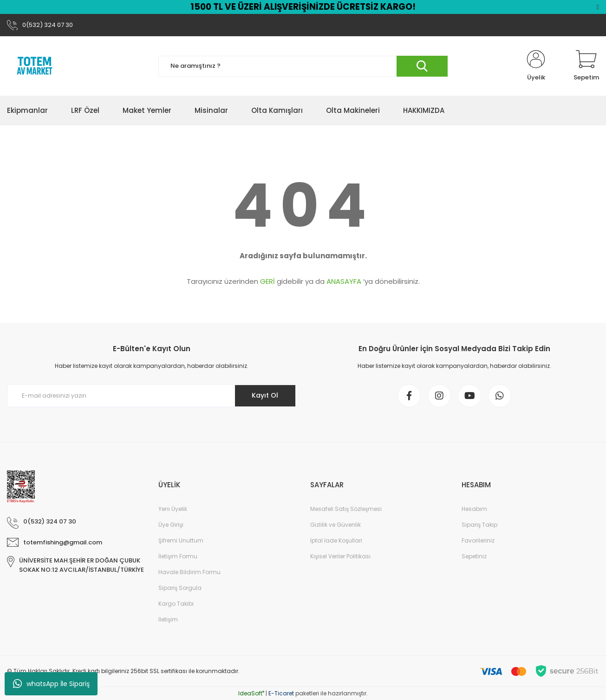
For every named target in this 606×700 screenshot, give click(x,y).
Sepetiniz (474, 556)
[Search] (303, 66)
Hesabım (474, 509)
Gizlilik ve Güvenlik (336, 525)
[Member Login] (536, 66)
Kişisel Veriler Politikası (340, 556)
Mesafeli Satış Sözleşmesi (346, 509)
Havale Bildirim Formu (189, 572)
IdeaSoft (251, 693)
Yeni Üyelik (173, 509)
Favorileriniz (478, 540)
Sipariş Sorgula (180, 588)
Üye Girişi (171, 525)
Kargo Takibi (176, 604)
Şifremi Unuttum (181, 540)
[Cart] (586, 66)
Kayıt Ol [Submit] (265, 395)
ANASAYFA (344, 281)
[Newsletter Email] (152, 396)
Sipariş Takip (479, 525)
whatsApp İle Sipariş (51, 684)
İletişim (168, 619)
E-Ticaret (281, 693)
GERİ (267, 281)
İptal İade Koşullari (336, 540)
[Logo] (35, 66)
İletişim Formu (178, 556)
